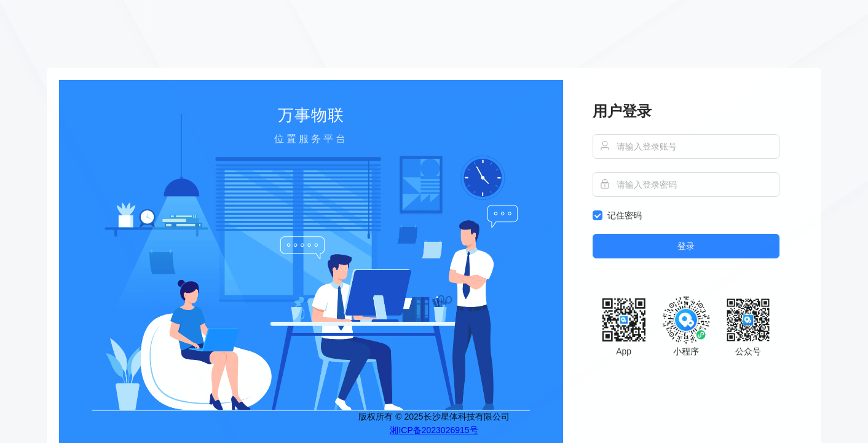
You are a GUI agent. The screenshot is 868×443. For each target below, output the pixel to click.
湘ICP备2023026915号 (434, 430)
